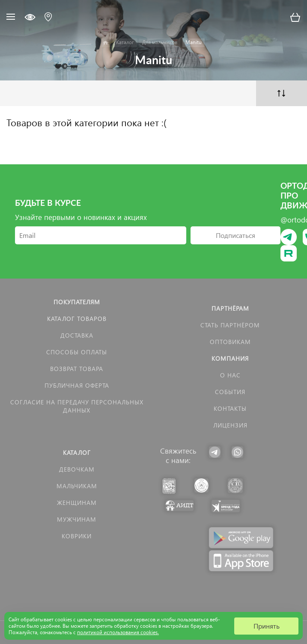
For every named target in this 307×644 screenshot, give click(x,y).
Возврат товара (77, 369)
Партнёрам (230, 308)
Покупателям (77, 302)
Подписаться (235, 235)
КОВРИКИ (77, 536)
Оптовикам (230, 342)
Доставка (77, 335)
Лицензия (230, 425)
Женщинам (77, 503)
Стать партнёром (230, 325)
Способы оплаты (77, 352)
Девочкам (77, 469)
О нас (230, 375)
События (230, 392)
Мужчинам (77, 519)
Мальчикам (77, 486)
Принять (267, 626)
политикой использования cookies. (118, 632)
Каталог (77, 453)
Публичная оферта (77, 385)
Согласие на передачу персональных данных (77, 406)
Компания (230, 358)
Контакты (230, 408)
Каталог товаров (77, 319)
